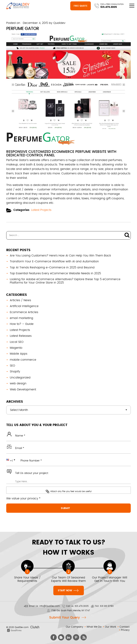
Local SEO (17, 342)
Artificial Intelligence (24, 306)
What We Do (94, 627)
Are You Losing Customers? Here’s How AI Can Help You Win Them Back (60, 256)
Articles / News (20, 300)
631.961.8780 (107, 606)
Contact (125, 627)
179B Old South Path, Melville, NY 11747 (70, 611)
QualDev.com (22, 627)
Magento (16, 348)
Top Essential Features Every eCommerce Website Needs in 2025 (55, 273)
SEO (12, 366)
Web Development (23, 389)
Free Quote (81, 6)
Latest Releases (21, 336)
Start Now (68, 590)
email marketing (21, 318)
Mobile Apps (19, 354)
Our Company (74, 627)
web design (18, 383)
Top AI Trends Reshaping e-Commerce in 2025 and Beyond (52, 268)
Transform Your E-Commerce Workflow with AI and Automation (54, 261)
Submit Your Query (64, 618)
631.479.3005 (109, 7)
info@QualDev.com (50, 606)
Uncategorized (20, 378)
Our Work (111, 627)
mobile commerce (23, 360)
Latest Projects (41, 210)
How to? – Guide (22, 324)
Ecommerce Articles (24, 312)
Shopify (15, 372)
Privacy (125, 630)
